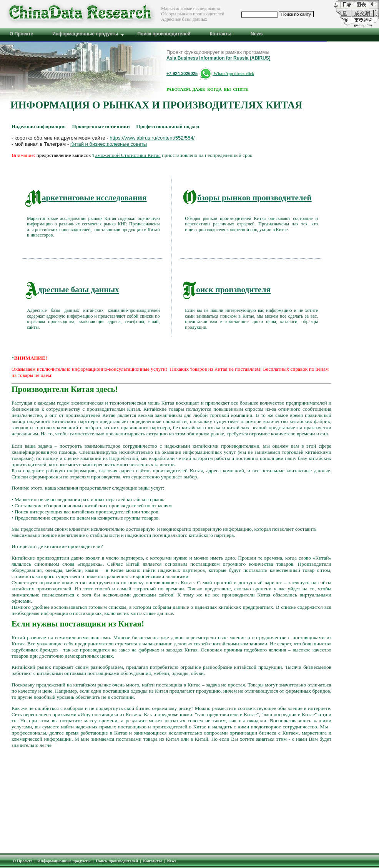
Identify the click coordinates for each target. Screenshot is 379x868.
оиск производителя (227, 290)
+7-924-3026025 (182, 73)
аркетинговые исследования (86, 198)
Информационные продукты (64, 861)
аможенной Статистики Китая (128, 155)
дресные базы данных (72, 290)
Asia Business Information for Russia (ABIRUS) (219, 58)
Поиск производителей (117, 861)
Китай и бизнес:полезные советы (109, 144)
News (171, 861)
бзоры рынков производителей (247, 198)
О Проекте (22, 861)
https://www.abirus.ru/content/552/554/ (152, 138)
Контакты (152, 861)
